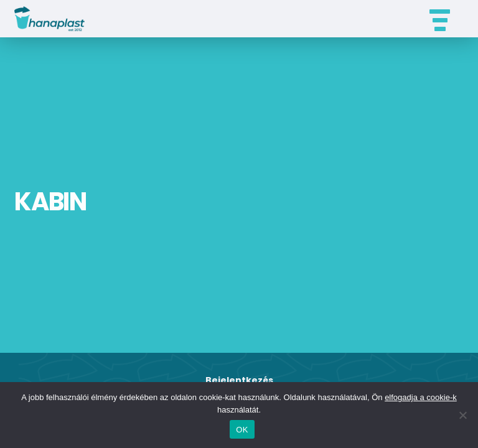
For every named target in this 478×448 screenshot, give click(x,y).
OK (242, 430)
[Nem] (462, 415)
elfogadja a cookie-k (421, 397)
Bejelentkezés (239, 380)
